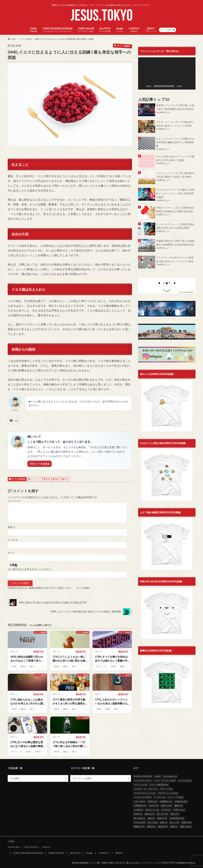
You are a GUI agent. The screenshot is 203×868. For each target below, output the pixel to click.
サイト (11, 553)
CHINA (33, 30)
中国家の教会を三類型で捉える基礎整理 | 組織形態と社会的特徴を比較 (175, 243)
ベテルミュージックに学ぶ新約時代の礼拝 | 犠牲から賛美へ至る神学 (175, 175)
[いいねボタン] (11, 421)
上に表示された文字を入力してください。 (30, 569)
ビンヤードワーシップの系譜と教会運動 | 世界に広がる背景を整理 (175, 226)
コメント (14, 501)
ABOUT (151, 30)
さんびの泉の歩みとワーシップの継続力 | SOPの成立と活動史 (175, 158)
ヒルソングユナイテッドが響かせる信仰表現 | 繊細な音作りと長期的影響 (175, 142)
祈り (66, 479)
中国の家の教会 (14, 847)
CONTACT (134, 30)
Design (120, 30)
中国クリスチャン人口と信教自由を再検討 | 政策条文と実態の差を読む (175, 209)
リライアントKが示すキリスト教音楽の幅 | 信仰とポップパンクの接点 (175, 259)
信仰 (48, 479)
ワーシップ (36, 479)
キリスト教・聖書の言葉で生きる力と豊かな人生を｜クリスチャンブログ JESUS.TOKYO (132, 863)
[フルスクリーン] (191, 86)
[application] (167, 73)
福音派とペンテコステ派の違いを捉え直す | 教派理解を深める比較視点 (175, 107)
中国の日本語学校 (31, 847)
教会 (57, 479)
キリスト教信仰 (18, 479)
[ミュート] (186, 86)
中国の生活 (46, 847)
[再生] (143, 86)
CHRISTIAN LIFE (86, 30)
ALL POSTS (105, 30)
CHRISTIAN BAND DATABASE (58, 30)
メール (13, 540)
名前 (12, 527)
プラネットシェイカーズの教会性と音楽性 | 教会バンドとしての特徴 (175, 124)
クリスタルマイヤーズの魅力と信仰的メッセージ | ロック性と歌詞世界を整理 (175, 193)
